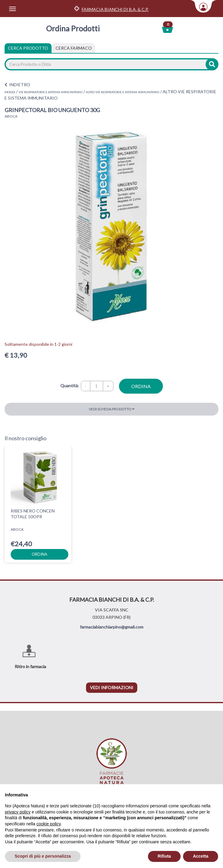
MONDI (10, 92)
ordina (141, 386)
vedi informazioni (112, 687)
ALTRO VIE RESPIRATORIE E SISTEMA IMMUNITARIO (122, 92)
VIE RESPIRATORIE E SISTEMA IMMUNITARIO (50, 92)
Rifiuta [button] (164, 856)
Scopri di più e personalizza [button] (43, 856)
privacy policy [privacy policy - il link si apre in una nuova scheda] (18, 812)
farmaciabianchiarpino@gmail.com (112, 627)
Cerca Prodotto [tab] (28, 48)
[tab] (74, 48)
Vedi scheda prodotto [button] (112, 409)
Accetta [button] (201, 856)
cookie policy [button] (49, 824)
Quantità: (70, 386)
